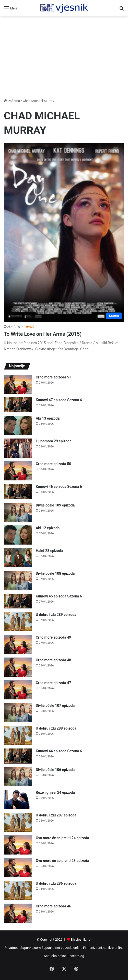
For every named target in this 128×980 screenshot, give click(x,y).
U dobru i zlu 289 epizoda (56, 615)
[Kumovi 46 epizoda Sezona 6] (18, 492)
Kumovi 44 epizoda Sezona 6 (59, 751)
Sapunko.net (51, 948)
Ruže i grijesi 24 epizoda (55, 792)
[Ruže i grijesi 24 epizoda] (18, 799)
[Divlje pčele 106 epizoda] (18, 777)
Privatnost (12, 948)
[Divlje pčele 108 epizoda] (18, 580)
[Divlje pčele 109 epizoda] (18, 512)
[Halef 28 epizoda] (18, 558)
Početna (12, 101)
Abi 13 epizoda (48, 418)
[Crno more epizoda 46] (18, 913)
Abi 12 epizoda (48, 528)
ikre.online (116, 948)
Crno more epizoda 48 (53, 660)
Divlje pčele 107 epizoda (55, 706)
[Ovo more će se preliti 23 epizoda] (18, 868)
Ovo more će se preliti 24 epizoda (62, 838)
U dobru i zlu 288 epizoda (56, 728)
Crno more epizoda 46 (53, 906)
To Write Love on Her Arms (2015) (43, 334)
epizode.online (72, 948)
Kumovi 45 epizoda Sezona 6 (59, 596)
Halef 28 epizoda (49, 551)
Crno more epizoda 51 (53, 377)
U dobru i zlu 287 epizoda (56, 815)
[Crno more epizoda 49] (18, 644)
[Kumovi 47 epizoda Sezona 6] (18, 405)
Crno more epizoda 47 (53, 683)
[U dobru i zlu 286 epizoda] (18, 890)
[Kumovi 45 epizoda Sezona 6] (18, 601)
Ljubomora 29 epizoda (54, 441)
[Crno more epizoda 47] (18, 690)
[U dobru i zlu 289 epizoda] (18, 622)
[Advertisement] (64, 57)
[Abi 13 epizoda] (18, 425)
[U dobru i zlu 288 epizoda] (18, 735)
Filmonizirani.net (95, 948)
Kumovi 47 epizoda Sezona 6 (59, 400)
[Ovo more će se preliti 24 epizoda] (18, 845)
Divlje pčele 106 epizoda (55, 770)
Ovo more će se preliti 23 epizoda (62, 861)
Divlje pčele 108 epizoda (55, 573)
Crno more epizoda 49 (53, 637)
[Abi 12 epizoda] (18, 535)
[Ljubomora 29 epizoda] (18, 448)
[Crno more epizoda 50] (18, 471)
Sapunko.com (31, 948)
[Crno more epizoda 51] (18, 384)
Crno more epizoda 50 (53, 464)
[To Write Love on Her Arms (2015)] (64, 233)
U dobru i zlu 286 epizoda (56, 883)
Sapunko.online (55, 956)
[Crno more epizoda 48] (18, 667)
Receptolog (76, 956)
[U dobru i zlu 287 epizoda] (18, 822)
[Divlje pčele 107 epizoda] (18, 713)
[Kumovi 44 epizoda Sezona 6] (18, 756)
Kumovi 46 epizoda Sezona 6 (59, 487)
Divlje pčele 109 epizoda (55, 505)
